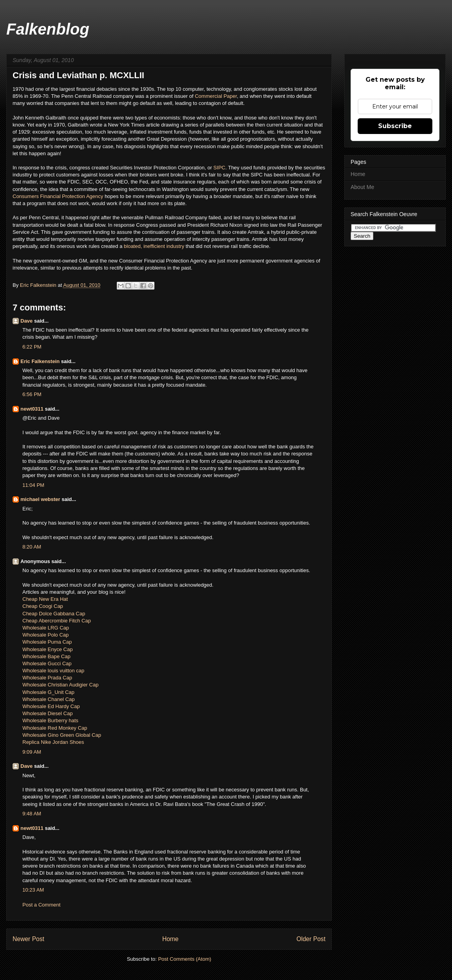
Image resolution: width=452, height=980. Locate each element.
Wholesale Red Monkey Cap (55, 728)
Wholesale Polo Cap (46, 635)
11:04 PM (33, 485)
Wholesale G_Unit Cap (48, 692)
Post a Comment (41, 905)
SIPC (219, 168)
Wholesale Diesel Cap (48, 713)
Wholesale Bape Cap (46, 656)
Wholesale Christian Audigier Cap (61, 685)
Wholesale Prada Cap (47, 678)
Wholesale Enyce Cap (48, 649)
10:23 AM (33, 890)
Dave (27, 321)
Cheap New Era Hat (45, 599)
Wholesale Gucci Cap (47, 663)
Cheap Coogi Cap (43, 606)
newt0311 (32, 409)
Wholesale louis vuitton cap (53, 671)
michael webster (40, 499)
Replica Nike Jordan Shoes (53, 742)
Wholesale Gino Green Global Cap (62, 735)
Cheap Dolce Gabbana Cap (54, 614)
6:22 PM (32, 347)
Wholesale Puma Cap (47, 642)
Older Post (311, 939)
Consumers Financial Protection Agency (58, 196)
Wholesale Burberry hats (50, 720)
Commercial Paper (215, 96)
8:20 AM (32, 547)
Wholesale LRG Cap (46, 628)
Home (171, 939)
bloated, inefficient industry (154, 246)
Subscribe (395, 126)
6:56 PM (32, 394)
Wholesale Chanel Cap (49, 699)
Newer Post (28, 939)
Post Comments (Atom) (185, 959)
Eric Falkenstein (40, 361)
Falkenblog (48, 29)
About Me (362, 187)
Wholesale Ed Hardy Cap (51, 706)
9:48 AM (32, 814)
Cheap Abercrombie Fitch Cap (57, 621)
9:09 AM (32, 752)
